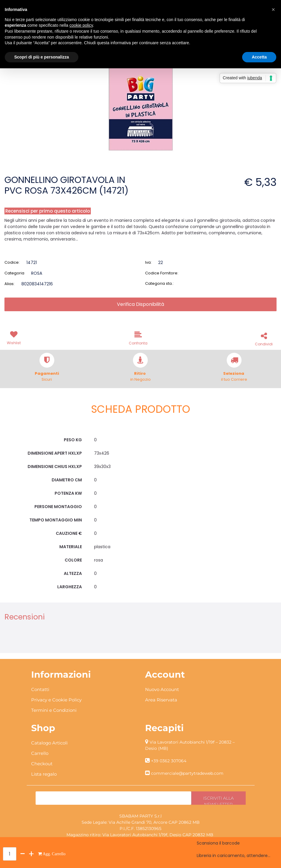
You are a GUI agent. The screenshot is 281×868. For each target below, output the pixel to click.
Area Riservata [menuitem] (161, 700)
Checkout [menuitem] (42, 764)
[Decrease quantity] (23, 854)
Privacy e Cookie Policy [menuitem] (56, 700)
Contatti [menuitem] (40, 689)
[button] (141, 98)
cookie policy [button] (81, 25)
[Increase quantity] (31, 854)
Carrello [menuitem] (40, 753)
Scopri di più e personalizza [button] (42, 57)
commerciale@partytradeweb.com (187, 773)
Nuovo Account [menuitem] (162, 689)
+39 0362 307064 (169, 761)
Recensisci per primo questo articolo (48, 211)
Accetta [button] (259, 57)
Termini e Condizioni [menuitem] (54, 710)
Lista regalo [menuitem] (44, 774)
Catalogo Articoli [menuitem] (49, 743)
